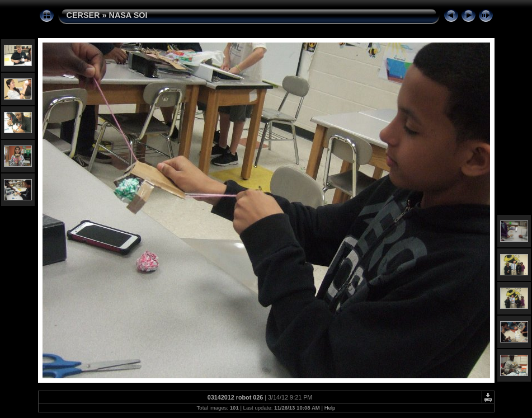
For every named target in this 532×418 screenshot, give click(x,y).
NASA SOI (128, 15)
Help (330, 408)
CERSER (83, 15)
